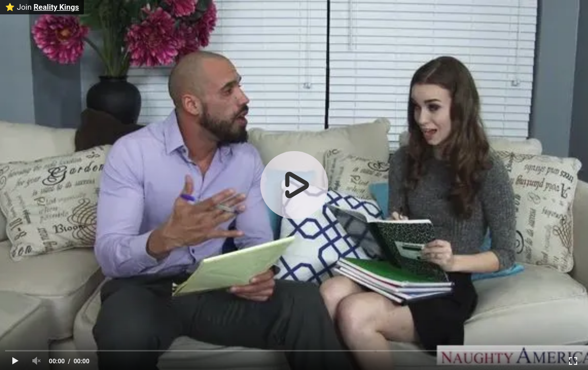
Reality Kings (56, 7)
